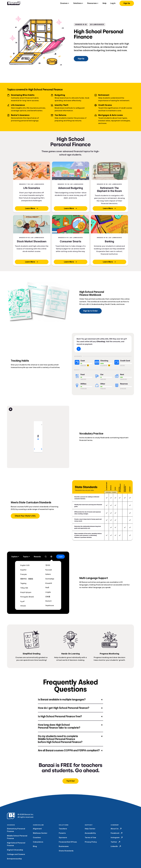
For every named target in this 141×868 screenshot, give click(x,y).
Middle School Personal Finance (17, 837)
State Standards (66, 851)
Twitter (116, 842)
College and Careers (16, 854)
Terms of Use (90, 838)
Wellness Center (40, 833)
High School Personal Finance (16, 844)
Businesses (64, 846)
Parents (62, 833)
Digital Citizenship (15, 850)
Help (105, 3)
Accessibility (90, 833)
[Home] (14, 3)
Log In (113, 3)
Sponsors (63, 838)
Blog (35, 846)
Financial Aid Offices (68, 842)
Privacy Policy (91, 842)
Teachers (63, 829)
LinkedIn (116, 846)
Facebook (117, 833)
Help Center (90, 829)
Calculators (38, 842)
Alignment (37, 829)
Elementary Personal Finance (16, 830)
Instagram (117, 838)
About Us (116, 829)
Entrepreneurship (14, 859)
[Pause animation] (11, 409)
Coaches (37, 838)
